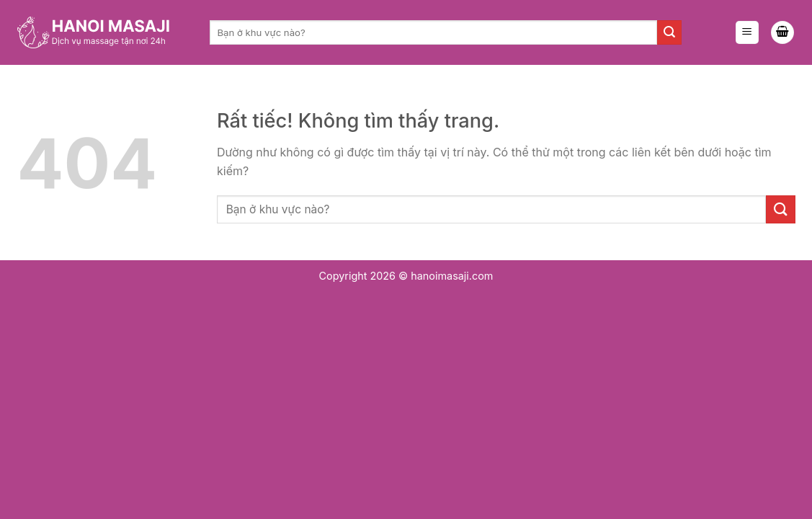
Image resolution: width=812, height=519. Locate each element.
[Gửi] (669, 32)
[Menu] (747, 33)
